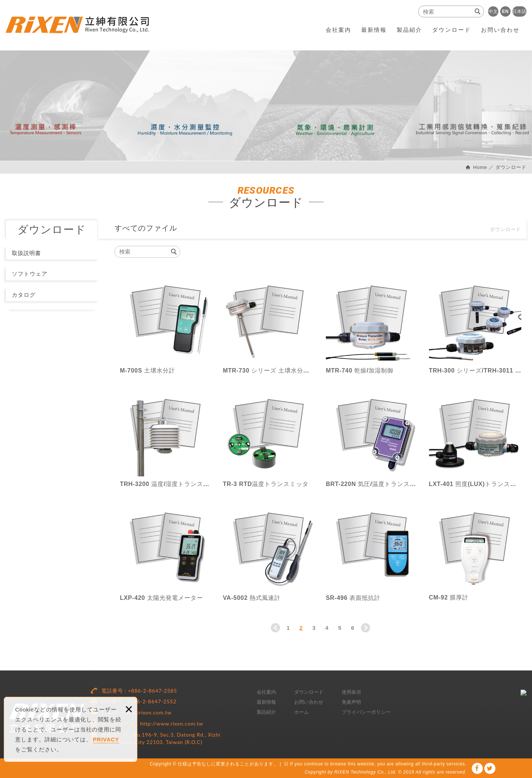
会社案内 (339, 30)
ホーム (301, 712)
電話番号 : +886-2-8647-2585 (139, 691)
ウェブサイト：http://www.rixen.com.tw (152, 723)
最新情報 (374, 30)
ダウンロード (452, 30)
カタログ (24, 295)
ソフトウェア (30, 274)
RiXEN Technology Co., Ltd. (77, 25)
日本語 (519, 11)
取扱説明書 (26, 253)
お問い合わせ (500, 30)
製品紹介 (410, 30)
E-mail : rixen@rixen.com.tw (136, 712)
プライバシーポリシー (366, 712)
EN (505, 11)
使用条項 (351, 692)
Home (479, 167)
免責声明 (351, 702)
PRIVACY (106, 739)
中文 (493, 11)
